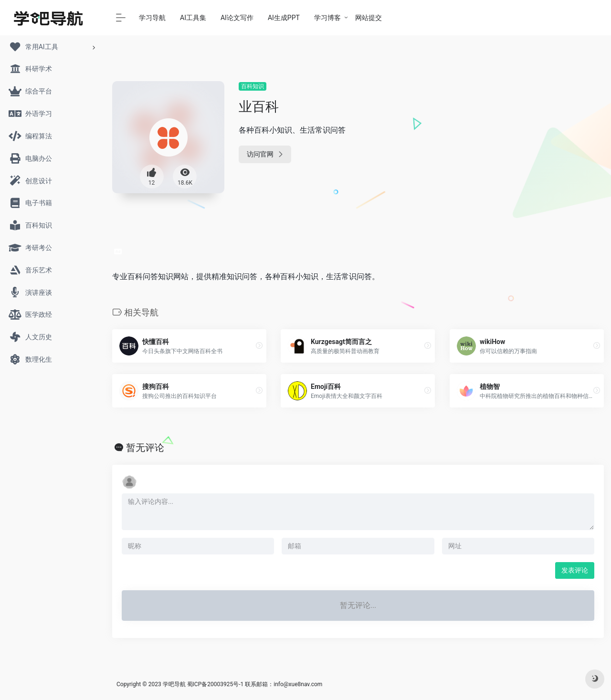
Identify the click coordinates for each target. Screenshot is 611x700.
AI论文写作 (237, 18)
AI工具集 (193, 18)
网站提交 (369, 18)
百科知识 (253, 86)
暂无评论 (145, 448)
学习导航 (152, 18)
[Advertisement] (527, 141)
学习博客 (327, 18)
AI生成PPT (284, 18)
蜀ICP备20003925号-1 (216, 684)
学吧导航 (174, 684)
